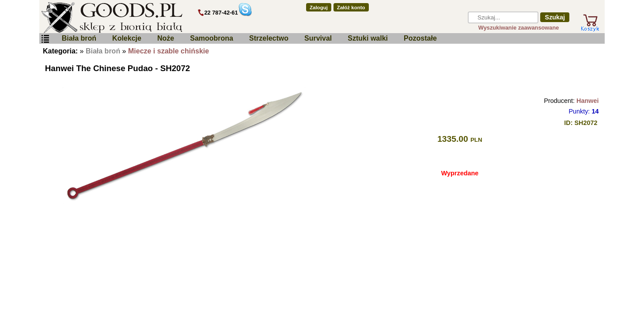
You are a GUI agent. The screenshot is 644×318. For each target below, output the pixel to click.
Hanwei (587, 101)
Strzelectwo (269, 38)
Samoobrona (212, 38)
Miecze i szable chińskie (169, 51)
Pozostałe (420, 38)
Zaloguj (319, 8)
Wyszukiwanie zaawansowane (519, 28)
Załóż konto (351, 8)
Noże (166, 38)
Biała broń (79, 38)
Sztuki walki (368, 38)
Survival (318, 38)
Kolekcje (127, 38)
